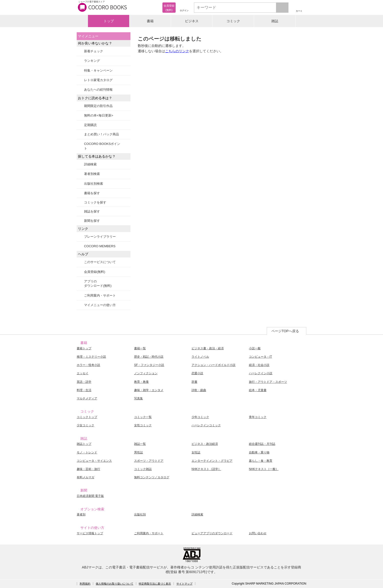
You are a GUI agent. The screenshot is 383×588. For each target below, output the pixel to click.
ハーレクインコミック (206, 425)
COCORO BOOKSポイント (102, 146)
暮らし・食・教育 (261, 461)
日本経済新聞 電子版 (90, 496)
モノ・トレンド (87, 452)
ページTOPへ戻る (285, 331)
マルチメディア (87, 398)
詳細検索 (90, 164)
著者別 (81, 514)
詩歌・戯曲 (199, 390)
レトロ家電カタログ (98, 80)
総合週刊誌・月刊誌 (262, 444)
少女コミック (85, 425)
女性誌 (196, 452)
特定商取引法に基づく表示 (155, 584)
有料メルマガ (85, 477)
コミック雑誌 (143, 469)
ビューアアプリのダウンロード (212, 533)
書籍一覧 (140, 348)
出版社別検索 (94, 184)
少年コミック (200, 417)
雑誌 (275, 21)
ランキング (92, 61)
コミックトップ (87, 417)
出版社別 (140, 514)
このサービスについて (100, 262)
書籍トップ (84, 348)
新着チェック (94, 51)
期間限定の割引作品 (98, 106)
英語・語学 (84, 382)
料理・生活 (84, 390)
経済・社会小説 (259, 365)
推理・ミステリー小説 (91, 357)
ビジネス (192, 21)
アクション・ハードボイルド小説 (213, 365)
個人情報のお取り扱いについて (115, 584)
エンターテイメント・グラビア (212, 461)
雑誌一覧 (140, 444)
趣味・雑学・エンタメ (149, 390)
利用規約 (85, 584)
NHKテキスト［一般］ (264, 469)
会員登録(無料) (95, 272)
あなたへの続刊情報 (98, 90)
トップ (109, 21)
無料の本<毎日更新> (99, 115)
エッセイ (83, 373)
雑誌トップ (84, 444)
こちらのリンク (177, 51)
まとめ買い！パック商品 (101, 134)
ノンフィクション (146, 373)
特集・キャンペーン (98, 70)
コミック (233, 21)
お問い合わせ (258, 533)
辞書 (194, 382)
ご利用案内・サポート (100, 295)
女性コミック (143, 425)
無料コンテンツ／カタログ (152, 477)
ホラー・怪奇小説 (88, 365)
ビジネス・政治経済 (205, 444)
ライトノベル (200, 357)
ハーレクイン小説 (261, 373)
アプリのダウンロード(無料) (98, 283)
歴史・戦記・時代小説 (149, 357)
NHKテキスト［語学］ (206, 469)
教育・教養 (141, 382)
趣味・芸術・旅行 (88, 469)
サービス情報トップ (90, 533)
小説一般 (255, 348)
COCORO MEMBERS (100, 246)
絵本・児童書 (258, 390)
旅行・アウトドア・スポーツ (268, 382)
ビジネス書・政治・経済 (208, 348)
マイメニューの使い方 (100, 305)
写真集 (138, 398)
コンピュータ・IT (261, 357)
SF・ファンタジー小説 (149, 365)
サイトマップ (184, 584)
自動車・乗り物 (259, 452)
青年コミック (258, 417)
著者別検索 (92, 174)
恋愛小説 (197, 373)
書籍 (150, 21)
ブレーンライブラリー (100, 237)
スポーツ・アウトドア (149, 461)
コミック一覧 (143, 417)
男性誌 (138, 452)
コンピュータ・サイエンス (94, 461)
